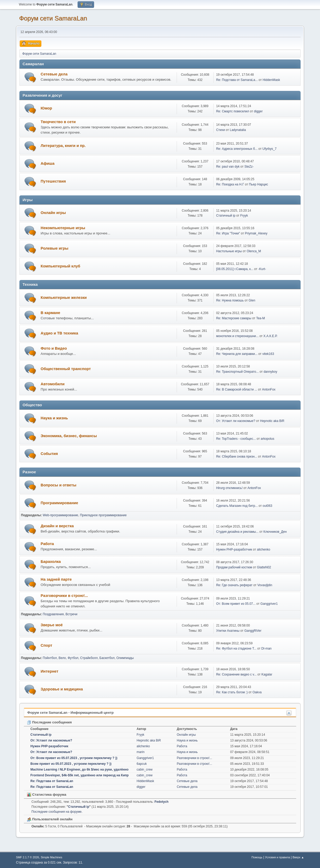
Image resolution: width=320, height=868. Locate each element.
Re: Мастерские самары (234, 318)
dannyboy (270, 372)
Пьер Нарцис (259, 184)
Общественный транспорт (66, 369)
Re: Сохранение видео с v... (236, 674)
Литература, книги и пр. (63, 146)
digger (258, 111)
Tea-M (260, 318)
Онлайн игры (53, 213)
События (49, 454)
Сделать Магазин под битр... (237, 506)
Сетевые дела (54, 74)
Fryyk (244, 216)
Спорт (46, 645)
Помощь (257, 857)
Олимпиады (125, 658)
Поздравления (53, 614)
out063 (267, 506)
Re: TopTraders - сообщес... (236, 439)
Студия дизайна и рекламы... (237, 532)
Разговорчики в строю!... (64, 596)
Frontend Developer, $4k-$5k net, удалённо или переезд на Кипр (80, 775)
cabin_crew (145, 770)
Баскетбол (107, 658)
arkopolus (268, 439)
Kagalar (267, 674)
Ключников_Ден (275, 532)
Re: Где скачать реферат (234, 585)
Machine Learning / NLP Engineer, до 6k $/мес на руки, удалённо (79, 770)
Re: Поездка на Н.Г (230, 184)
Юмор (46, 108)
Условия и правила (277, 857)
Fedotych (162, 802)
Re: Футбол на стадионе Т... (236, 649)
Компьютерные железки (64, 298)
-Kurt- (262, 269)
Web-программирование (60, 515)
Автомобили (53, 384)
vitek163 (268, 354)
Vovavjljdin (265, 585)
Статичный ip (226, 216)
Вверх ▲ (298, 857)
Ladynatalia (238, 130)
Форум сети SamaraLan (53, 18)
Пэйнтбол (50, 658)
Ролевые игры (55, 248)
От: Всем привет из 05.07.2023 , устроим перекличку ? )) (74, 758)
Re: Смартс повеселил (233, 111)
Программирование (59, 503)
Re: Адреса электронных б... (237, 149)
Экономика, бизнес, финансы (69, 436)
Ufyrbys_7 (269, 149)
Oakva (257, 692)
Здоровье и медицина (62, 689)
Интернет (50, 671)
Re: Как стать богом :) (232, 692)
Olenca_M (254, 251)
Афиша (48, 163)
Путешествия (53, 181)
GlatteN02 (264, 567)
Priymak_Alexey (256, 233)
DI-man (266, 649)
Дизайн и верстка (57, 526)
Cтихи (221, 130)
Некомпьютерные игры (63, 228)
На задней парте (56, 579)
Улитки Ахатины (228, 631)
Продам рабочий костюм (234, 567)
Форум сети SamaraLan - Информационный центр (70, 713)
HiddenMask (271, 80)
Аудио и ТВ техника (59, 333)
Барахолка (51, 562)
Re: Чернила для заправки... (237, 354)
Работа (47, 544)
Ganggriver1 (269, 604)
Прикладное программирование (103, 515)
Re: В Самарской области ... (237, 389)
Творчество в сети (58, 122)
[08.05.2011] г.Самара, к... (235, 269)
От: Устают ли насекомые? (236, 421)
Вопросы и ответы (58, 485)
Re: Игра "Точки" (228, 233)
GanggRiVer (253, 631)
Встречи (71, 614)
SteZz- (249, 167)
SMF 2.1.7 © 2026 (28, 857)
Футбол (73, 658)
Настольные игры (229, 251)
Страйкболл (89, 658)
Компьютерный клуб (60, 266)
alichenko (264, 550)
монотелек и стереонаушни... (237, 336)
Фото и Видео (54, 348)
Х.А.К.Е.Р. (270, 336)
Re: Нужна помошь (230, 300)
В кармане (50, 313)
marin (140, 752)
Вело (62, 658)
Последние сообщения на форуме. (57, 812)
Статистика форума (47, 795)
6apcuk (142, 764)
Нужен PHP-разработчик (234, 550)
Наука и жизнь (54, 418)
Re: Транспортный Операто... (237, 372)
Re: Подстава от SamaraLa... (237, 80)
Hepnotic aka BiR (272, 421)
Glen (252, 300)
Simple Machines (51, 857)
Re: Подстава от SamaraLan (52, 781)
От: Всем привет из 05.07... (236, 604)
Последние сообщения (49, 722)
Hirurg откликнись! (229, 488)
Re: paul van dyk (228, 167)
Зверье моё (52, 625)
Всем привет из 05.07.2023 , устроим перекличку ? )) (71, 764)
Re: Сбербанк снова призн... (237, 457)
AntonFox (269, 389)
